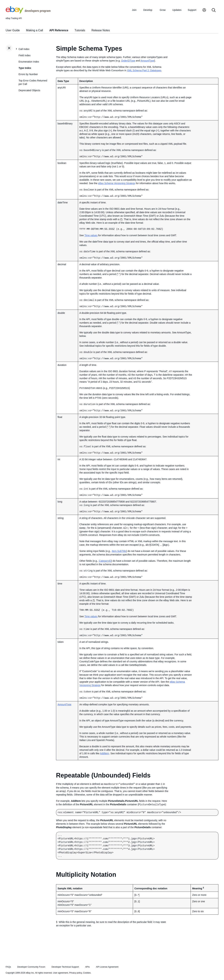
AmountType (147, 61)
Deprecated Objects (29, 90)
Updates (177, 10)
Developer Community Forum (31, 964)
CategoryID (105, 559)
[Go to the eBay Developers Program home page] (28, 12)
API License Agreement (107, 964)
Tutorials (80, 30)
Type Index (25, 68)
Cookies (87, 970)
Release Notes (101, 30)
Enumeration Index (29, 62)
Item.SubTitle (119, 549)
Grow (163, 10)
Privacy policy (76, 970)
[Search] (214, 10)
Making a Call (35, 30)
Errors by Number (28, 74)
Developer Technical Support (65, 964)
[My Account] (204, 10)
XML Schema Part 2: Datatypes (144, 70)
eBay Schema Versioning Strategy (117, 183)
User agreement (61, 970)
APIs (87, 964)
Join (134, 10)
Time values (91, 235)
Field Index (24, 55)
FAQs (8, 964)
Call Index (24, 49)
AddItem (104, 751)
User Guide (13, 30)
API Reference (59, 30)
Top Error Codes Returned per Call (33, 82)
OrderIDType (128, 61)
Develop (148, 10)
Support (192, 10)
